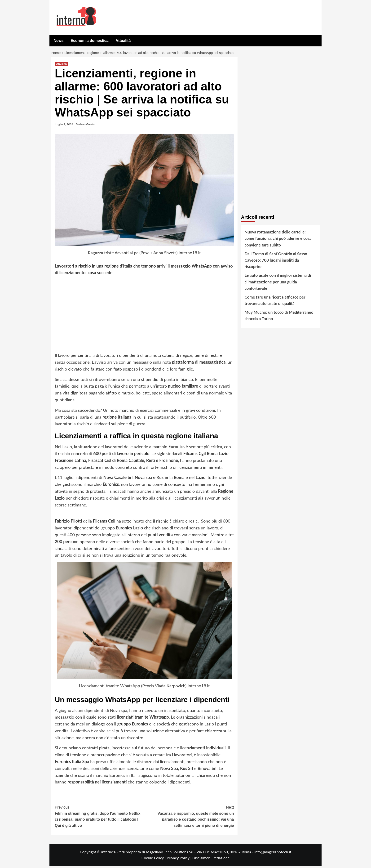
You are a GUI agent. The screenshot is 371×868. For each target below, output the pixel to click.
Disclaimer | (202, 860)
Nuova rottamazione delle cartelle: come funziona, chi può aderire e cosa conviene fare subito (278, 241)
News (59, 41)
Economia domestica (89, 41)
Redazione (221, 860)
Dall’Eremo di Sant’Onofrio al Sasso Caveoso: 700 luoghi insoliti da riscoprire (276, 262)
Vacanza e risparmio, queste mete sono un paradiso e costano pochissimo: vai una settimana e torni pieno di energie (189, 818)
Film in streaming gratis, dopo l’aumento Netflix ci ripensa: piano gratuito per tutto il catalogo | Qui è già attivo (100, 818)
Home (56, 54)
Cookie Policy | (154, 860)
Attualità (123, 41)
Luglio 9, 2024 (64, 127)
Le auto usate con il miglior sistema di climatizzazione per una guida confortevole (278, 284)
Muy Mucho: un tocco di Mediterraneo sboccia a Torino (279, 318)
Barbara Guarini (86, 127)
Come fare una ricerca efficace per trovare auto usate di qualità (275, 303)
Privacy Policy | (179, 860)
